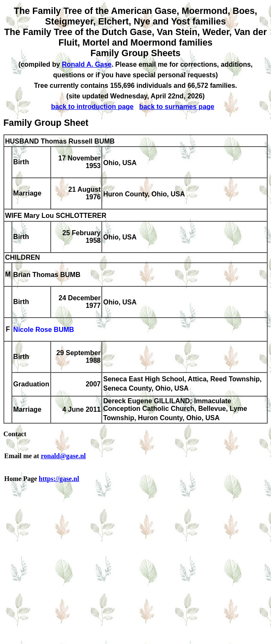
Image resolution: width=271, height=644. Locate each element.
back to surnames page (177, 107)
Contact (15, 434)
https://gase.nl (59, 479)
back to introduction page (92, 107)
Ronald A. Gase (87, 64)
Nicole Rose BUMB (43, 330)
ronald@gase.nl (64, 456)
